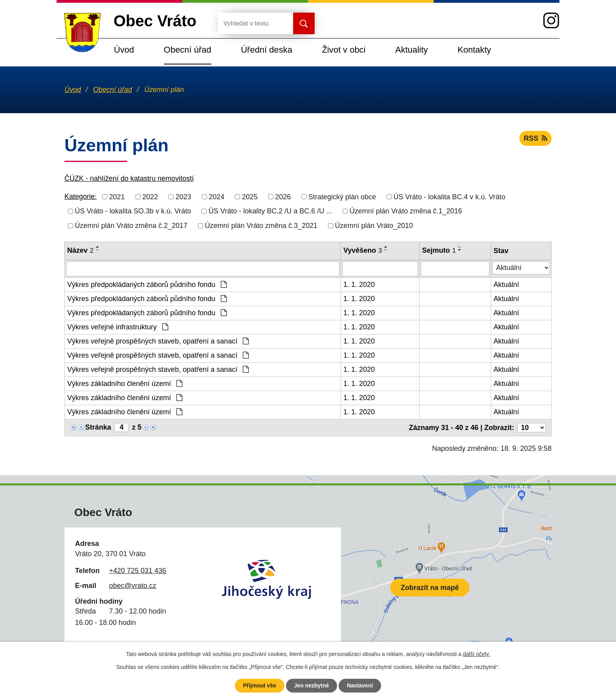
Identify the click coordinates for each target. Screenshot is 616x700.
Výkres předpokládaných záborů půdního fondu (147, 285)
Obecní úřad (188, 50)
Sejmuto (439, 250)
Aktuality (412, 50)
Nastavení (360, 685)
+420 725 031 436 (137, 571)
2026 (283, 197)
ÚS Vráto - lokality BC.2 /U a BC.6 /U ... (270, 211)
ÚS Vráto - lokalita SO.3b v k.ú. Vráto (133, 211)
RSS (535, 138)
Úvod (124, 50)
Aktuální (506, 285)
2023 (183, 197)
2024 (216, 197)
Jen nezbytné (312, 685)
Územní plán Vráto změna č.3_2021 (261, 226)
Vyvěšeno (363, 250)
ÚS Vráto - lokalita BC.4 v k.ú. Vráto (449, 197)
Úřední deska (267, 50)
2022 (150, 197)
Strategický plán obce (342, 197)
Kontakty (474, 50)
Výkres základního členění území (125, 384)
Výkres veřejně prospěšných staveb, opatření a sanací (158, 341)
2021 (117, 197)
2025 (250, 197)
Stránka (98, 427)
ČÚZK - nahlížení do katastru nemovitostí (129, 178)
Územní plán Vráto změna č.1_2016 (406, 211)
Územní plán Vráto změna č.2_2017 (131, 226)
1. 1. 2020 (359, 285)
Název (80, 250)
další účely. (476, 654)
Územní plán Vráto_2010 (374, 226)
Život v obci (344, 50)
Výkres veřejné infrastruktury (118, 327)
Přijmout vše (260, 685)
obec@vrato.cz (132, 586)
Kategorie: (81, 197)
